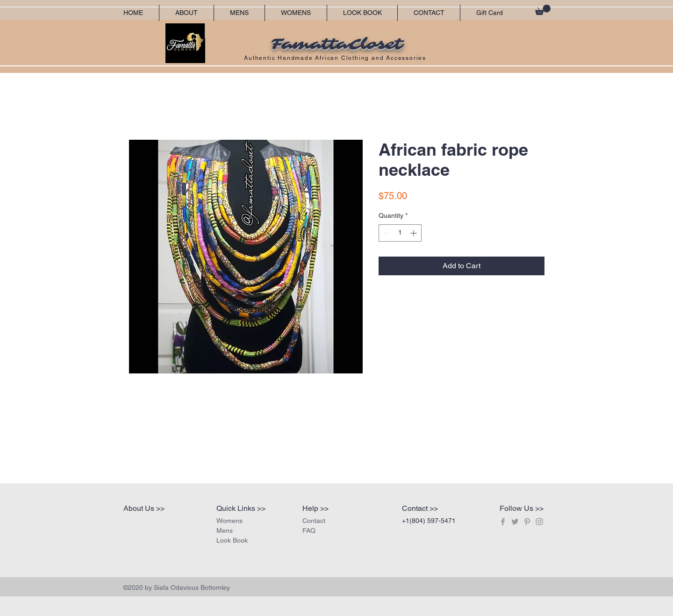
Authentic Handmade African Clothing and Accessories (336, 58)
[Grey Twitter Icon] (515, 522)
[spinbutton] (400, 233)
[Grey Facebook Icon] (503, 522)
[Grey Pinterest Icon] (527, 522)
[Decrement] (386, 233)
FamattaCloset (336, 44)
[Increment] (414, 233)
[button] (543, 10)
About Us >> (144, 508)
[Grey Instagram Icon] (539, 522)
